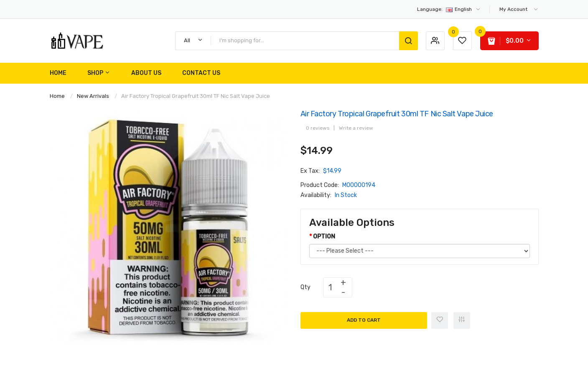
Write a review (356, 128)
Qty (305, 287)
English (449, 9)
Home (57, 96)
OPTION (324, 237)
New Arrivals (93, 96)
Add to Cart (364, 320)
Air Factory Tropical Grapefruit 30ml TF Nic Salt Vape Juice (196, 96)
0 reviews (318, 128)
